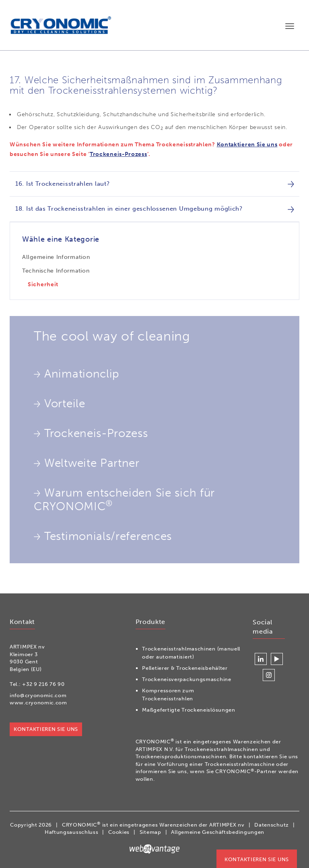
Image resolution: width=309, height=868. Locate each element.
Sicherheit (43, 284)
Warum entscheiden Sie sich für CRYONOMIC (124, 500)
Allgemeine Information (56, 257)
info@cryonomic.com (38, 695)
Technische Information (56, 271)
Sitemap (150, 832)
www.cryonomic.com (38, 703)
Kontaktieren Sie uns (247, 145)
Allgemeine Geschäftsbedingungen (218, 832)
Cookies (119, 832)
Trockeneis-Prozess (118, 154)
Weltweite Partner (87, 463)
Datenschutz (272, 825)
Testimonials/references (103, 536)
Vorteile (60, 404)
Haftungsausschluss (72, 832)
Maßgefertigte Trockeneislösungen (188, 710)
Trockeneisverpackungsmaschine (186, 679)
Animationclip (76, 374)
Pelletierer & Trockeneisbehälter (185, 668)
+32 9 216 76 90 (43, 684)
